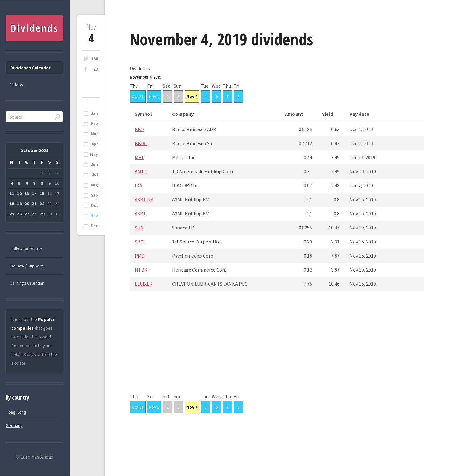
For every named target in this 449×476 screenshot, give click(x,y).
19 (19, 204)
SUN (139, 228)
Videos (17, 85)
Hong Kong (16, 412)
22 (42, 204)
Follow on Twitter (26, 249)
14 (34, 194)
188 (95, 59)
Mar (94, 134)
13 (27, 194)
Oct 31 (138, 96)
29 (42, 214)
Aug (94, 185)
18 (12, 204)
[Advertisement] (277, 348)
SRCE (140, 242)
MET (140, 157)
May (94, 154)
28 (34, 214)
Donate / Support (27, 266)
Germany (14, 425)
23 (96, 69)
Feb (94, 123)
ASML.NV (144, 199)
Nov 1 (154, 96)
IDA (138, 185)
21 (34, 204)
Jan (94, 113)
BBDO (141, 143)
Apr (95, 144)
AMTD (141, 171)
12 (19, 194)
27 (27, 214)
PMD (140, 256)
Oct (94, 206)
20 (27, 204)
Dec (94, 226)
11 (12, 194)
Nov (94, 216)
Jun (94, 165)
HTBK (141, 270)
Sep (94, 195)
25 (12, 214)
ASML (140, 213)
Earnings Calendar (27, 283)
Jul (95, 175)
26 (19, 214)
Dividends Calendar (30, 68)
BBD (139, 129)
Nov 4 (192, 96)
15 (42, 194)
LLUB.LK (144, 284)
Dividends (34, 28)
